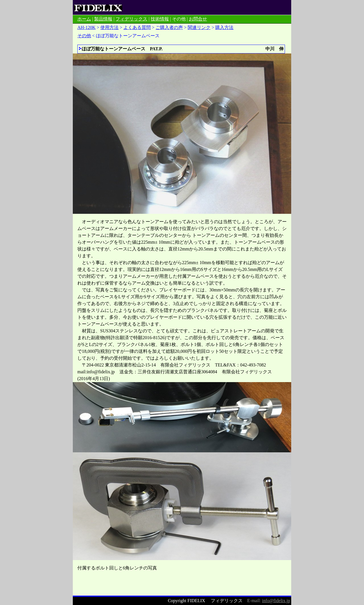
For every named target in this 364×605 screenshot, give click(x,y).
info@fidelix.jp (276, 601)
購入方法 (224, 27)
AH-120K (86, 27)
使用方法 (109, 27)
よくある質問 (137, 27)
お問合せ (198, 19)
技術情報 (160, 19)
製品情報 (103, 19)
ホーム (84, 19)
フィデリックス (131, 19)
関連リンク (199, 27)
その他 (84, 36)
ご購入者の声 (169, 27)
